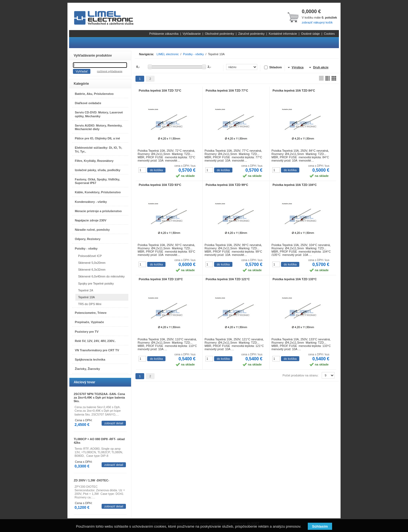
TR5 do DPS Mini (90, 304)
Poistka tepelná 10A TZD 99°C (227, 185)
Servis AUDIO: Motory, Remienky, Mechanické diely (99, 127)
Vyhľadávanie (192, 34)
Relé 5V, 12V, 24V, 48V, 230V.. (95, 341)
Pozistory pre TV (87, 332)
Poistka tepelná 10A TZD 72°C (160, 90)
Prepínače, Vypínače (89, 322)
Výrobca (298, 67)
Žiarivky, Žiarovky (87, 369)
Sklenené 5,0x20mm (92, 263)
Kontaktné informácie (283, 34)
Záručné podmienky (251, 34)
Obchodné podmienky (219, 34)
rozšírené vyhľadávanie (110, 71)
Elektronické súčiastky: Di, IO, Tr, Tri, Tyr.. (98, 149)
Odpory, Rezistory (88, 239)
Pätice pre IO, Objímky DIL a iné (97, 138)
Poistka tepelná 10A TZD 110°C (161, 279)
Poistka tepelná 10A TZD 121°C (228, 279)
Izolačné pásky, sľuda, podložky (98, 170)
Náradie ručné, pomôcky (92, 230)
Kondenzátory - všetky (91, 202)
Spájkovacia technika (90, 359)
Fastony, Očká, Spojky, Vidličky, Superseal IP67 (97, 181)
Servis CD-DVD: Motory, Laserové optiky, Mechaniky (99, 114)
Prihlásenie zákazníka (164, 34)
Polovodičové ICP (90, 256)
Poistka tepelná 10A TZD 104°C (295, 185)
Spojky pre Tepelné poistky (96, 283)
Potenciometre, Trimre (91, 313)
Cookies (329, 34)
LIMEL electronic (168, 54)
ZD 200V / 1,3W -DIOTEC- (91, 480)
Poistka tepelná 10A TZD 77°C (227, 90)
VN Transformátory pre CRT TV (97, 350)
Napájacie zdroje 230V (91, 220)
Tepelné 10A (86, 297)
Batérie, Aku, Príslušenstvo (94, 94)
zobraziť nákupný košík (317, 22)
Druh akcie (321, 67)
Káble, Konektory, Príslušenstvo (98, 192)
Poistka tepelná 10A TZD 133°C (295, 279)
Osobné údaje (310, 34)
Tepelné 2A (86, 290)
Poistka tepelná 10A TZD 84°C (294, 90)
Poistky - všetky (86, 249)
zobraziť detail (114, 423)
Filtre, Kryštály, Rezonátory (94, 161)
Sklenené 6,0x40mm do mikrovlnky (101, 276)
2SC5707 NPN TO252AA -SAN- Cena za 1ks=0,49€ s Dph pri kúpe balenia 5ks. (99, 397)
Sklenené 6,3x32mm (92, 270)
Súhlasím (320, 526)
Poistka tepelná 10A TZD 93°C (160, 185)
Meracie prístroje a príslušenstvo (98, 211)
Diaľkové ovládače (88, 103)
